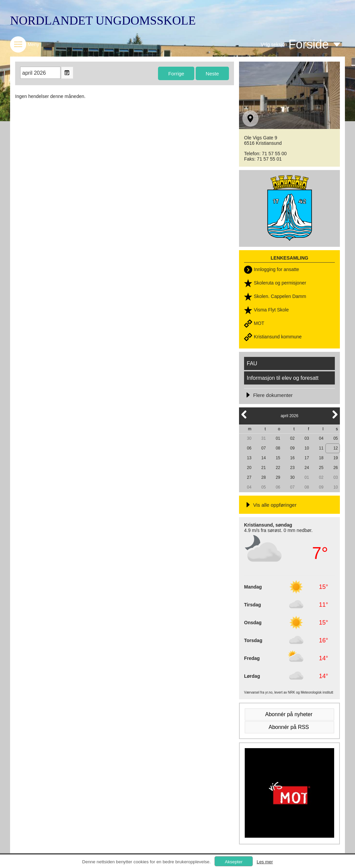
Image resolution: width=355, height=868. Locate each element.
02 (292, 438)
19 (336, 458)
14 (263, 458)
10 (307, 448)
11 (321, 448)
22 (278, 468)
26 (336, 468)
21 (263, 468)
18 (321, 458)
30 (249, 438)
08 (278, 448)
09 (292, 448)
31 (263, 438)
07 (263, 448)
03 (307, 438)
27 (249, 477)
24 (307, 468)
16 (292, 458)
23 (292, 468)
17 (307, 458)
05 (336, 438)
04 (321, 438)
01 (278, 438)
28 (263, 477)
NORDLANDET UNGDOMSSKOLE (103, 21)
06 (249, 448)
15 (278, 458)
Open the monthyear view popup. (67, 73)
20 (249, 468)
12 (336, 448)
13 (249, 458)
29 (278, 477)
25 (321, 468)
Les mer (265, 862)
